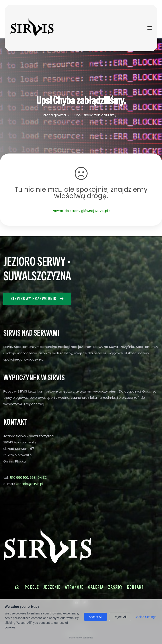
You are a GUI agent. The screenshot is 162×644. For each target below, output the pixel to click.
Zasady (115, 587)
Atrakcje (74, 587)
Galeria (96, 587)
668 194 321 (39, 478)
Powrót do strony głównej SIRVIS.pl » (81, 211)
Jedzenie (52, 587)
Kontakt (136, 587)
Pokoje (32, 587)
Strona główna (54, 115)
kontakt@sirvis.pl (29, 484)
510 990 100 (19, 478)
